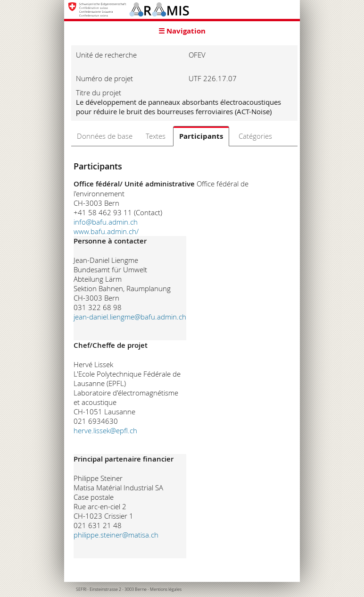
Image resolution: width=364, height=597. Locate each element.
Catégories (255, 136)
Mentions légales (166, 589)
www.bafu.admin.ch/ (106, 231)
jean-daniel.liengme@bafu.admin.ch (130, 317)
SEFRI (81, 589)
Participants (201, 136)
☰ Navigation (182, 31)
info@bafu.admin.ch (106, 222)
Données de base (105, 136)
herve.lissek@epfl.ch (105, 430)
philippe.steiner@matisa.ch (116, 535)
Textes (156, 136)
